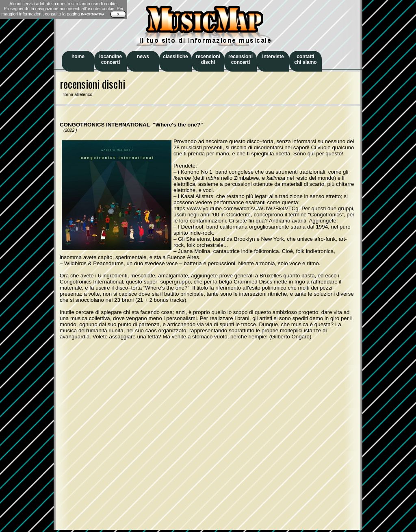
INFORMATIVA (93, 14)
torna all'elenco (76, 94)
